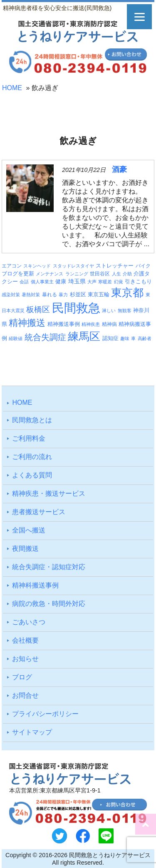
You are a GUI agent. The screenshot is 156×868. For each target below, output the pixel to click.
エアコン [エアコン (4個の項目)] (12, 266)
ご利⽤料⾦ (29, 438)
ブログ (22, 677)
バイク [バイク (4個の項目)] (143, 266)
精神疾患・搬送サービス (49, 493)
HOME (12, 88)
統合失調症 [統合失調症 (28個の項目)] (45, 337)
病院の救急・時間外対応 (49, 604)
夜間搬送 (25, 549)
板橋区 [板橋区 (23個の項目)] (38, 309)
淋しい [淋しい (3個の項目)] (109, 310)
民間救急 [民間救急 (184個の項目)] (76, 308)
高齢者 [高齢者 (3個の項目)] (145, 338)
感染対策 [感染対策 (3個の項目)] (11, 295)
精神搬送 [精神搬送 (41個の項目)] (27, 323)
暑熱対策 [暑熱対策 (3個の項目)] (31, 295)
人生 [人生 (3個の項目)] (116, 274)
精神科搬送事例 (35, 585)
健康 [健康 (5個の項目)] (61, 282)
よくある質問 (32, 475)
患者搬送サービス (39, 512)
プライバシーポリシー (45, 714)
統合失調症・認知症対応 (49, 567)
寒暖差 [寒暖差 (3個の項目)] (105, 282)
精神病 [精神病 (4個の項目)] (109, 324)
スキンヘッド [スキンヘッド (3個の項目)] (37, 266)
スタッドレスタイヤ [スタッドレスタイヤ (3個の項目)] (73, 266)
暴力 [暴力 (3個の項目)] (63, 295)
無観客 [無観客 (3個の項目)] (125, 310)
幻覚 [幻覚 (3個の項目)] (119, 282)
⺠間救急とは (32, 420)
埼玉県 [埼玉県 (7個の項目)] (77, 281)
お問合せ (25, 695)
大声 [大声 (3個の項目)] (92, 282)
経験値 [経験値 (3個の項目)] (16, 338)
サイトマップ (32, 732)
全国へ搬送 (29, 530)
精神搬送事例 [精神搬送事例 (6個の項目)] (64, 324)
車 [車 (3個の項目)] (133, 338)
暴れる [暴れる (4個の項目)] (50, 294)
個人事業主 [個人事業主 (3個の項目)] (42, 282)
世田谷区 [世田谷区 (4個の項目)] (100, 274)
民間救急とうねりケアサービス (110, 855)
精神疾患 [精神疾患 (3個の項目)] (91, 324)
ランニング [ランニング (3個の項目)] (77, 274)
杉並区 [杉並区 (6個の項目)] (78, 294)
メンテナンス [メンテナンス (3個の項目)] (50, 274)
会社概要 (25, 640)
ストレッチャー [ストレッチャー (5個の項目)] (115, 266)
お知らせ (25, 659)
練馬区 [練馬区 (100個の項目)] (84, 336)
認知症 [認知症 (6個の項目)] (110, 338)
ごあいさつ (29, 622)
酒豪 (119, 169)
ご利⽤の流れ (32, 457)
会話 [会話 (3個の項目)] (24, 282)
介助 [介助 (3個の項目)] (127, 274)
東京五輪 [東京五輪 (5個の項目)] (99, 295)
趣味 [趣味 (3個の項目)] (125, 338)
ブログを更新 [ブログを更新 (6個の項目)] (18, 274)
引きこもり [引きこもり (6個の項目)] (138, 281)
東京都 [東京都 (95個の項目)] (127, 293)
